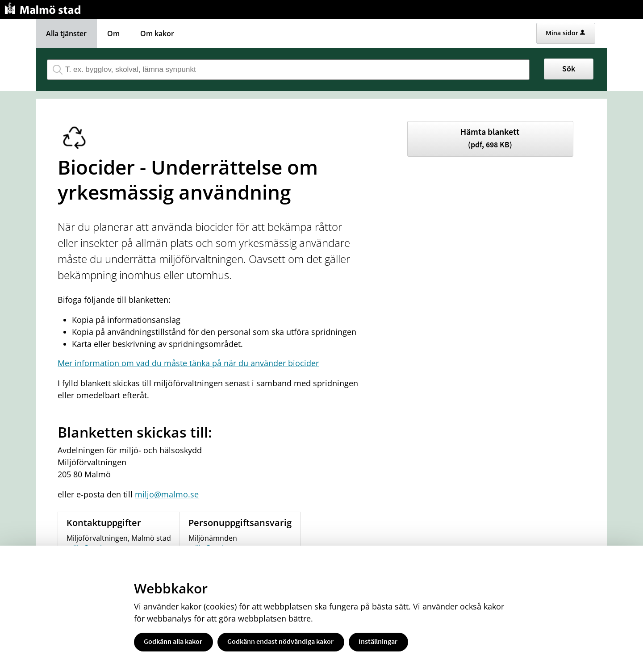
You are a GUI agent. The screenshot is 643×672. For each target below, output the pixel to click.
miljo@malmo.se (167, 494)
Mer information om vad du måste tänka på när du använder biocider (188, 363)
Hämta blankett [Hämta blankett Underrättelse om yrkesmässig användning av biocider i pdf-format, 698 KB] (490, 138)
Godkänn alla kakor (173, 641)
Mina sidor (565, 33)
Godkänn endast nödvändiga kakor (280, 641)
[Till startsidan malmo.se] (44, 7)
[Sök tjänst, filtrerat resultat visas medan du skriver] (288, 70)
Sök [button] (569, 69)
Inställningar (378, 641)
